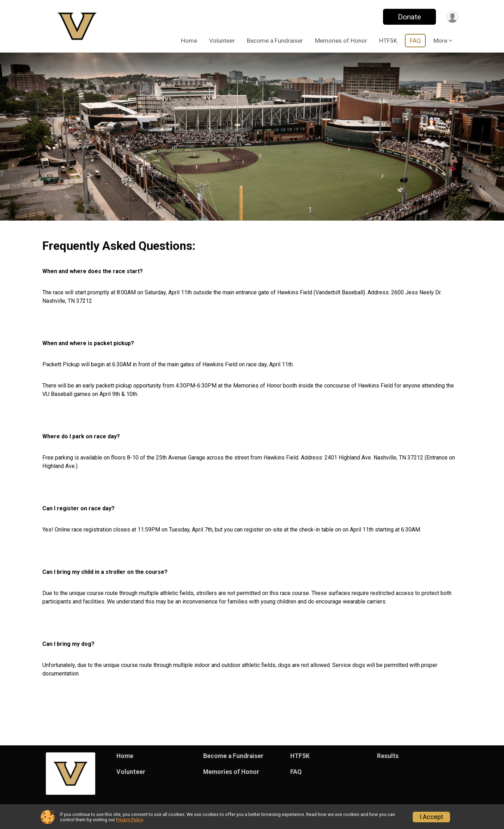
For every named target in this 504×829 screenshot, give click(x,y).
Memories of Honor (341, 41)
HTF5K (388, 41)
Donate (408, 17)
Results (388, 756)
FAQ (415, 41)
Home (189, 41)
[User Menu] (452, 17)
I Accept (431, 817)
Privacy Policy (129, 820)
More (440, 41)
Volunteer (222, 41)
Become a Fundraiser (275, 41)
